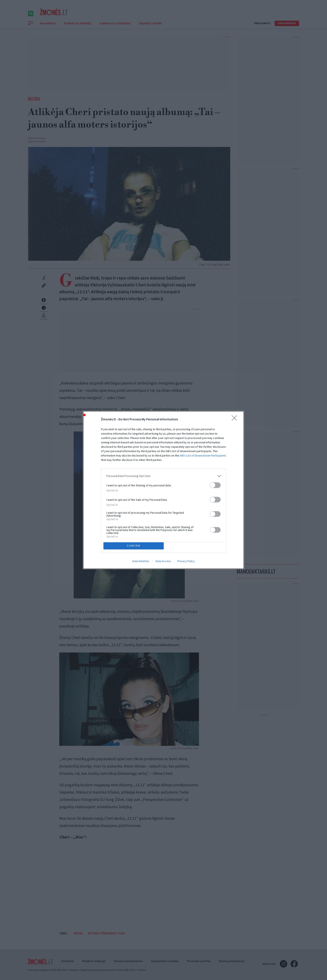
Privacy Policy (186, 562)
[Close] (236, 418)
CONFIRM (135, 546)
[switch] (215, 484)
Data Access (163, 562)
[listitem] (163, 475)
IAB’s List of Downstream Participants (203, 454)
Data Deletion (141, 562)
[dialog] (163, 490)
